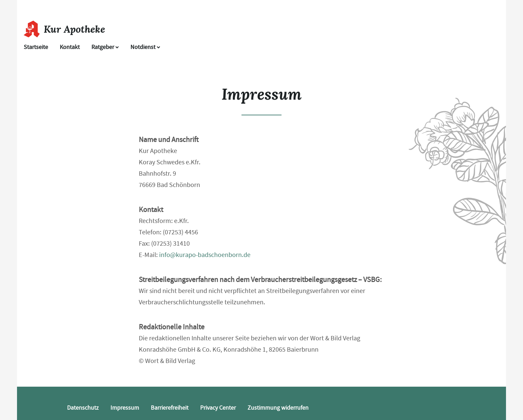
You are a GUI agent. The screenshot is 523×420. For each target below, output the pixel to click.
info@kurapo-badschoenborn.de (205, 255)
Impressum (125, 408)
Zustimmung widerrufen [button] (278, 408)
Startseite (36, 47)
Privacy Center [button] (218, 408)
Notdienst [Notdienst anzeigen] (145, 47)
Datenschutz (83, 408)
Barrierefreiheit (170, 408)
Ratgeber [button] (105, 47)
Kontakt (70, 47)
